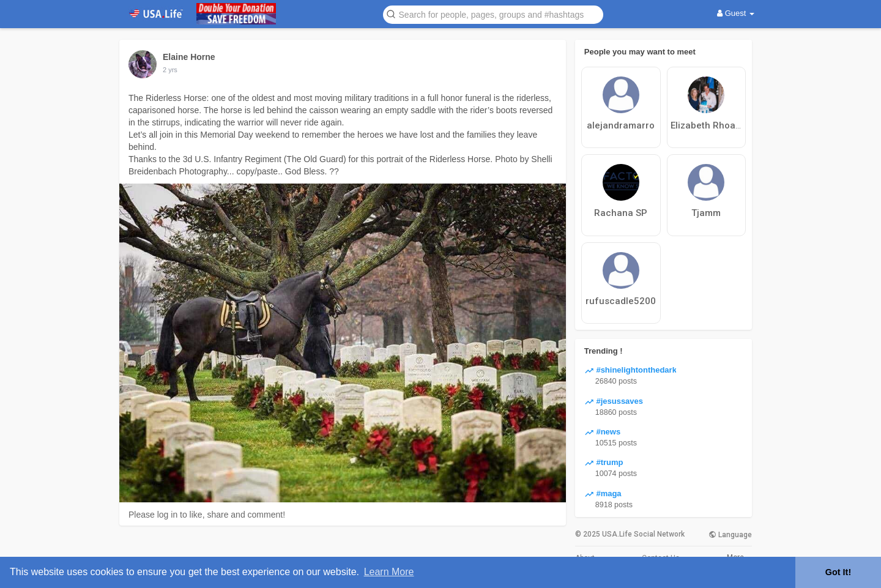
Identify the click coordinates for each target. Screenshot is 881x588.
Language (730, 535)
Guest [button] (736, 13)
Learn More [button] (389, 572)
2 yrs (170, 70)
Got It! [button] (838, 572)
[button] (493, 14)
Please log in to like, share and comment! (207, 515)
